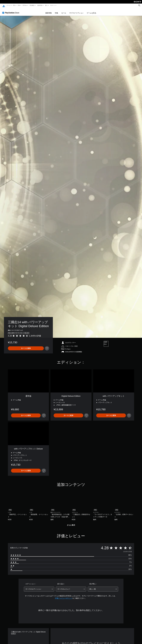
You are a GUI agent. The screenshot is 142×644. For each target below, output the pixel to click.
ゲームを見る (92, 11)
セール (64, 11)
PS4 (19, 5)
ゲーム (8, 5)
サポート (53, 5)
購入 (46, 5)
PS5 (14, 5)
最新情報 (40, 5)
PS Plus (25, 5)
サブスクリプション (76, 11)
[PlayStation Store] (11, 11)
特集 (57, 11)
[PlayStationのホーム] (4, 5)
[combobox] (39, 587)
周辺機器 (32, 5)
